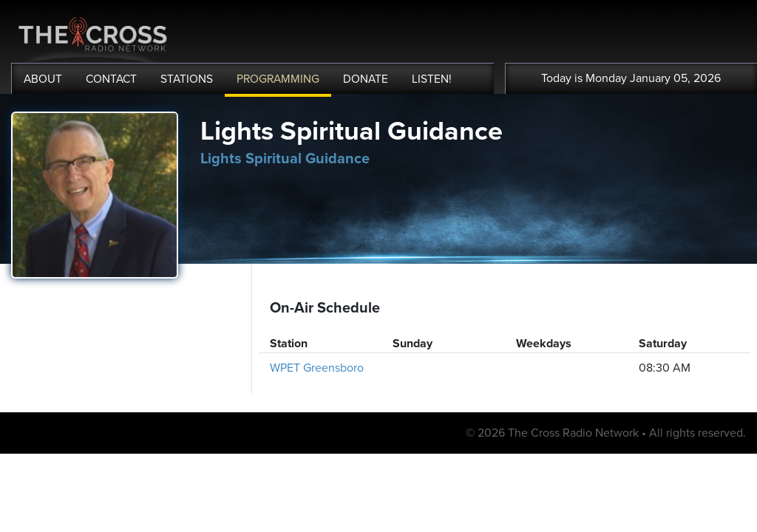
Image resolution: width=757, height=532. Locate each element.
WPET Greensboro (317, 368)
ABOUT (43, 79)
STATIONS (187, 79)
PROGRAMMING (278, 79)
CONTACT (111, 79)
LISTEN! (432, 79)
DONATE (366, 79)
